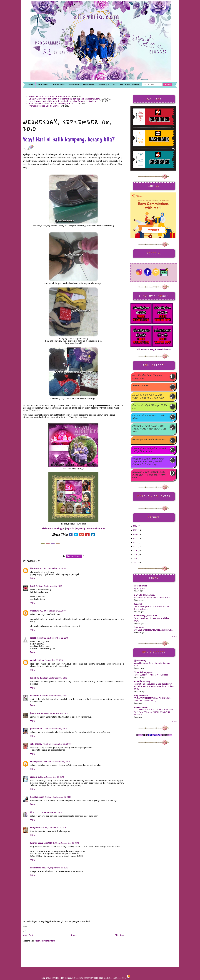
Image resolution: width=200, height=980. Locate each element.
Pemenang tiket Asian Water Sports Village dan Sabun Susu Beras (149, 429)
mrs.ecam (35, 696)
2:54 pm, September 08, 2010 (58, 797)
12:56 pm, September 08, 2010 (56, 762)
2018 (135, 559)
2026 (135, 526)
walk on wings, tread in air (145, 616)
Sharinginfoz (36, 762)
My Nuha (70, 528)
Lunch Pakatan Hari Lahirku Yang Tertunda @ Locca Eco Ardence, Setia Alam (62, 101)
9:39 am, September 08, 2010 (55, 638)
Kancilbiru (35, 678)
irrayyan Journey (141, 707)
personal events (74, 556)
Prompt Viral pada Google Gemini (44, 106)
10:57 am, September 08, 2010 (53, 696)
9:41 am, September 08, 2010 (50, 660)
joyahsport (35, 713)
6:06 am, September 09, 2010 (53, 828)
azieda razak (36, 638)
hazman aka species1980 (41, 843)
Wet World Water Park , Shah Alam (148, 417)
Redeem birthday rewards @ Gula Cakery (152, 598)
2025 (135, 530)
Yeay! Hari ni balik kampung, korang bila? (69, 143)
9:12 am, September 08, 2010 (52, 568)
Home (74, 935)
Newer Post (28, 935)
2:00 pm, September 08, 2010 (51, 777)
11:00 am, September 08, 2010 (54, 713)
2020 (135, 551)
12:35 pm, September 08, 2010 (57, 744)
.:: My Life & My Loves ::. (144, 595)
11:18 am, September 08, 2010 (53, 729)
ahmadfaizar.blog (142, 681)
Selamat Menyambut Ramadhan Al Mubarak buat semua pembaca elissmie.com (64, 99)
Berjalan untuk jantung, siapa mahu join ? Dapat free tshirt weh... (149, 475)
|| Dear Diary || (141, 661)
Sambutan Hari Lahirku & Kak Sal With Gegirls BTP (51, 104)
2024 (135, 534)
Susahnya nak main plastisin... (149, 439)
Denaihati (138, 604)
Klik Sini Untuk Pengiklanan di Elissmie (154, 349)
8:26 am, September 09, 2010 (66, 843)
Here (54, 978)
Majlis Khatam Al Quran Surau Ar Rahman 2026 (50, 96)
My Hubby (81, 528)
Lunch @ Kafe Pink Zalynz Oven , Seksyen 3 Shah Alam (148, 397)
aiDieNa (34, 777)
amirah (33, 660)
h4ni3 (33, 586)
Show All (174, 636)
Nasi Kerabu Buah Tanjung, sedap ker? (147, 377)
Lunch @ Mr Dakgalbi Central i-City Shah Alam (149, 450)
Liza (32, 812)
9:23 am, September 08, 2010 (49, 586)
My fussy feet (139, 588)
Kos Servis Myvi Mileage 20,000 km (150, 407)
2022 (135, 542)
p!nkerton (34, 729)
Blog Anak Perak (141, 696)
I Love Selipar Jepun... (143, 672)
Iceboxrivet (139, 627)
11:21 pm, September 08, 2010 (48, 812)
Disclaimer (108, 978)
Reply (33, 578)
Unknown (34, 568)
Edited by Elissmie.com (66, 978)
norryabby (35, 828)
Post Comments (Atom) (45, 941)
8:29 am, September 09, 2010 (55, 868)
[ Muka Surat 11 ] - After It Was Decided (151, 675)
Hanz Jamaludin (37, 797)
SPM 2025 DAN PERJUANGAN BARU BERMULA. (153, 630)
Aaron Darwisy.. (141, 386)
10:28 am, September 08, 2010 (53, 678)
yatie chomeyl (36, 744)
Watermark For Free (96, 528)
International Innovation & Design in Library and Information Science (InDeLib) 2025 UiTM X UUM (154, 686)
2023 (135, 538)
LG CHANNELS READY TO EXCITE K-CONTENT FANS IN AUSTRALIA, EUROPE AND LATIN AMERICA (153, 712)
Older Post (119, 935)
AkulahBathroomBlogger (53, 528)
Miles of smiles (140, 586)
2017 (135, 563)
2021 (135, 546)
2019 (135, 555)
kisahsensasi (36, 868)
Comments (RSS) (120, 978)
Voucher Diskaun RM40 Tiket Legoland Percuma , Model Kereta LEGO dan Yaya (148, 462)
